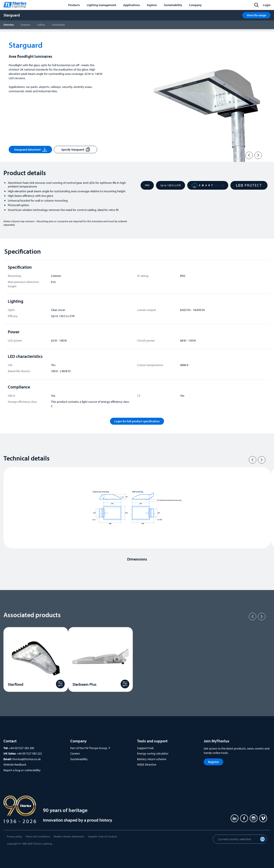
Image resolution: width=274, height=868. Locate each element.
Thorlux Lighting (43, 844)
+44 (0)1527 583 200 (21, 748)
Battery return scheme (152, 759)
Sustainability (79, 759)
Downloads (58, 25)
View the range (256, 15)
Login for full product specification (137, 421)
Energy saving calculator (153, 753)
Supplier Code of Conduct (102, 836)
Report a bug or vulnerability (22, 770)
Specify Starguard (75, 150)
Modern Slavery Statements (69, 836)
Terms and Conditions (38, 836)
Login (267, 5)
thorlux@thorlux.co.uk (27, 759)
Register (213, 762)
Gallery (41, 25)
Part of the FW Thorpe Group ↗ (90, 748)
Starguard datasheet (30, 150)
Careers (75, 753)
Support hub (145, 748)
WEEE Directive (147, 764)
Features (26, 25)
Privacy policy (15, 836)
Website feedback (15, 764)
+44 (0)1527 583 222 (29, 753)
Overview (9, 25)
